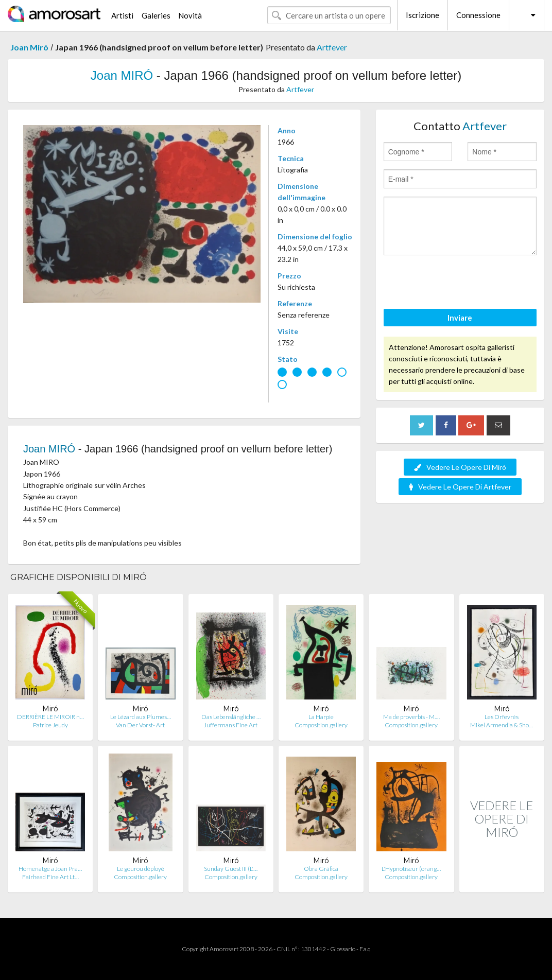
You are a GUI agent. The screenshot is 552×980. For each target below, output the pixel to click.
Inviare (460, 318)
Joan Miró (29, 47)
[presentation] (462, 284)
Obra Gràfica (321, 869)
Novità (190, 15)
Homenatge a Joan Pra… (50, 869)
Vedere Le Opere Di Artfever (460, 487)
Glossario (343, 949)
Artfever (332, 47)
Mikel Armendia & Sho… (502, 725)
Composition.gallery (321, 725)
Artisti (122, 15)
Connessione (478, 15)
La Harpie (321, 717)
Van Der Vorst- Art (140, 725)
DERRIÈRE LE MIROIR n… (50, 717)
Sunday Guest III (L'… (231, 869)
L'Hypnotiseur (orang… (411, 869)
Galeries (156, 15)
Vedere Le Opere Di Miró (460, 467)
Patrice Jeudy (50, 725)
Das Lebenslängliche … (231, 717)
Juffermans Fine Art (231, 725)
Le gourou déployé (141, 869)
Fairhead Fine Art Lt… (50, 877)
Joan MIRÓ (122, 75)
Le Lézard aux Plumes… (141, 717)
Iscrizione (422, 15)
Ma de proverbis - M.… (411, 717)
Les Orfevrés (502, 717)
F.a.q (365, 949)
